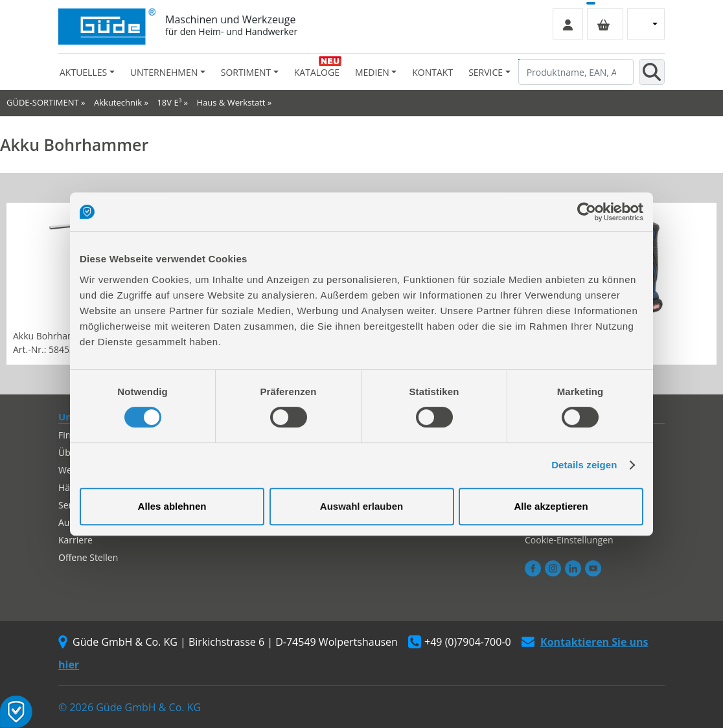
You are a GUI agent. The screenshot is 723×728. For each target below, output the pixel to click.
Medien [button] (372, 72)
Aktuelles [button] (83, 72)
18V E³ (169, 102)
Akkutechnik (118, 102)
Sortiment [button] (246, 72)
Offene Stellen (88, 557)
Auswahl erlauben (361, 506)
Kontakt (432, 72)
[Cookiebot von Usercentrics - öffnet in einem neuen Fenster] (587, 212)
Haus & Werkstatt (231, 102)
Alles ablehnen (172, 506)
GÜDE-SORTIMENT (43, 102)
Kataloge (317, 72)
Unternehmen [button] (164, 72)
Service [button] (486, 72)
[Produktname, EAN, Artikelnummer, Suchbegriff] (576, 72)
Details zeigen (584, 465)
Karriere (75, 540)
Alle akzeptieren (551, 506)
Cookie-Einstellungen (569, 540)
